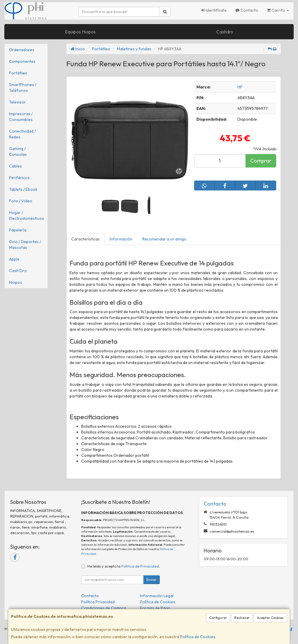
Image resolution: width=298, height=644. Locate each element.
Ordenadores (22, 50)
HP (240, 87)
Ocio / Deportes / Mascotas (25, 245)
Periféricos (19, 178)
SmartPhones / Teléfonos (23, 88)
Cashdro (225, 32)
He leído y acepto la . (124, 566)
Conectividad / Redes (22, 134)
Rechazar (242, 618)
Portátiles (18, 73)
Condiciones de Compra (104, 608)
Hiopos (16, 282)
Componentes (22, 61)
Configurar (218, 618)
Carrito (278, 10)
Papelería (18, 230)
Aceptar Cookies (270, 618)
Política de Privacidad (140, 566)
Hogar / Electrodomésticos (26, 215)
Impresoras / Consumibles (21, 117)
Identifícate (214, 10)
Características (86, 239)
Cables (15, 166)
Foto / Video (21, 201)
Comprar (261, 161)
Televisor (17, 102)
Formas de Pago (155, 608)
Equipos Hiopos (80, 32)
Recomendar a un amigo (164, 239)
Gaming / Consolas (18, 151)
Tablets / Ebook (23, 189)
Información (121, 239)
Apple (14, 259)
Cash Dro (18, 271)
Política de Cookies (198, 637)
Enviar (151, 580)
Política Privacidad (98, 602)
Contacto (247, 10)
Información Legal (157, 596)
